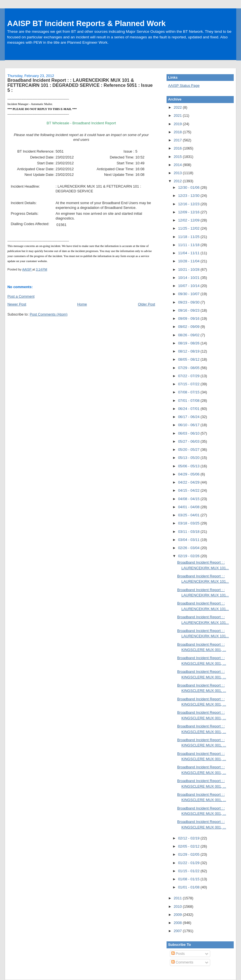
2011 (178, 898)
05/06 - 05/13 (189, 466)
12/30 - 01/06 (189, 187)
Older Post (147, 304)
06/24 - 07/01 (189, 409)
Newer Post (17, 304)
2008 (178, 923)
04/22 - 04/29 (189, 482)
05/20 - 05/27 (189, 450)
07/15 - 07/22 (189, 384)
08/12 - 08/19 (189, 351)
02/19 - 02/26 (189, 556)
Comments (182, 962)
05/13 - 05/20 (189, 458)
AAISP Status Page (184, 86)
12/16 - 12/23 (189, 204)
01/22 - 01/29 (189, 863)
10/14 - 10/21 (189, 278)
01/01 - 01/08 (189, 887)
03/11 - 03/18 (189, 532)
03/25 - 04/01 (189, 515)
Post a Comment (21, 296)
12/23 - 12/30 (189, 196)
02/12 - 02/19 (189, 838)
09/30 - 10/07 (189, 294)
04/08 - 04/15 (189, 499)
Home (82, 304)
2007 (178, 931)
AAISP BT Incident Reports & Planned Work (86, 23)
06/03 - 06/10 (189, 433)
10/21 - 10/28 (189, 269)
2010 (178, 907)
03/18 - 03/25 (189, 523)
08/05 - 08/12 (189, 359)
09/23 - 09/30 (189, 302)
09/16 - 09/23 (189, 310)
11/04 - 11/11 (189, 253)
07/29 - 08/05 (189, 368)
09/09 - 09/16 (189, 319)
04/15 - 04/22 (189, 490)
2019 (178, 124)
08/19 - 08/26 (189, 343)
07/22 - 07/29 (189, 376)
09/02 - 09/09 (189, 327)
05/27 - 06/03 (189, 441)
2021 (178, 116)
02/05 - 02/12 (189, 846)
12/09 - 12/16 (189, 212)
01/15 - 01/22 (189, 871)
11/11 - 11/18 (189, 245)
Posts (178, 954)
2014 (178, 165)
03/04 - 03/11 (189, 540)
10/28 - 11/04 (189, 261)
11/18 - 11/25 (189, 237)
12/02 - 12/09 (189, 220)
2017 (178, 140)
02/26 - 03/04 (189, 548)
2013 (178, 173)
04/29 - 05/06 (189, 474)
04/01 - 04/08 (189, 507)
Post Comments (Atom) (49, 314)
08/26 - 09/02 (189, 335)
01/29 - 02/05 (189, 854)
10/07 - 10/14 (189, 286)
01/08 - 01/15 (189, 879)
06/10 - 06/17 (189, 425)
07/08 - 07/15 (189, 392)
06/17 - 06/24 (189, 417)
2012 (178, 181)
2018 (178, 132)
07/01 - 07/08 (189, 401)
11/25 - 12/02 (189, 228)
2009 (178, 915)
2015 (178, 157)
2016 (178, 148)
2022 (178, 107)
